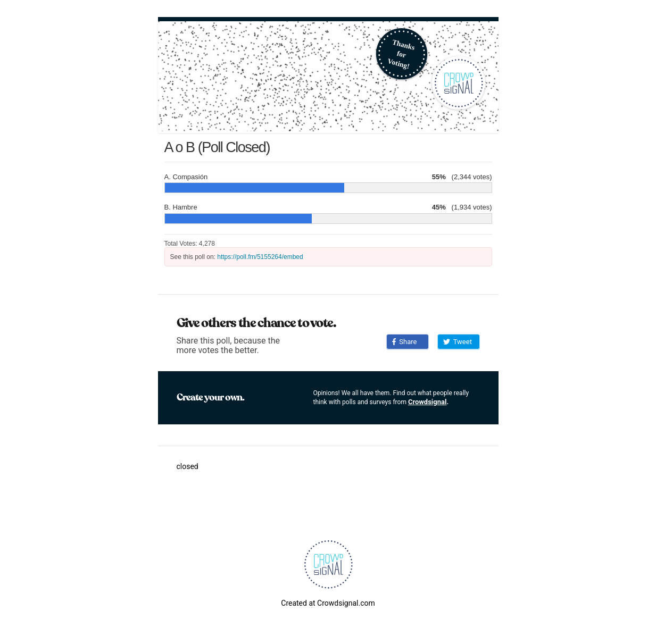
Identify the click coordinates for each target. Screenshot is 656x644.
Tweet (458, 342)
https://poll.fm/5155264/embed (260, 257)
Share (405, 342)
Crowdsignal (427, 402)
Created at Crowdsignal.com (328, 603)
